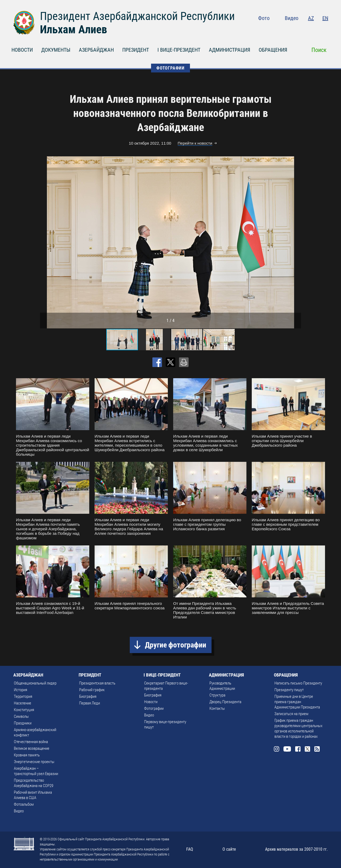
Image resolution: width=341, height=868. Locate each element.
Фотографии (154, 708)
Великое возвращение (32, 748)
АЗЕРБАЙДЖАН (96, 50)
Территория (23, 696)
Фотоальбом (24, 804)
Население (23, 703)
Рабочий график (92, 690)
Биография (88, 696)
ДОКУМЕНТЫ (56, 50)
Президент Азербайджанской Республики (137, 16)
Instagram (281, 29)
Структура (217, 695)
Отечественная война (31, 742)
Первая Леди (90, 703)
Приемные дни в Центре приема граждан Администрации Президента (297, 702)
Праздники (23, 723)
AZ (311, 18)
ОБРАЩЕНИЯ (273, 50)
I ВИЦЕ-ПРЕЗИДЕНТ (179, 50)
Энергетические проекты (34, 762)
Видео (292, 18)
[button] (296, 242)
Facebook (304, 29)
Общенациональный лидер (35, 683)
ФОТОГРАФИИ (170, 68)
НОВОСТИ (22, 50)
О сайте (229, 849)
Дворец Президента (225, 702)
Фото (264, 18)
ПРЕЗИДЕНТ (136, 50)
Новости (151, 702)
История (21, 690)
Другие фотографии (176, 645)
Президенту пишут (289, 690)
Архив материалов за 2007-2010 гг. (296, 849)
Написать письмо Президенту (298, 683)
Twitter (315, 29)
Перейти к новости (195, 143)
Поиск (319, 50)
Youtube (293, 29)
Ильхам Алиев (74, 29)
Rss (325, 29)
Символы (21, 716)
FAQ (190, 849)
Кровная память (27, 755)
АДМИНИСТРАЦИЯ (230, 50)
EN (325, 18)
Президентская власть (97, 683)
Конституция (24, 710)
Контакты (217, 708)
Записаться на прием (291, 714)
